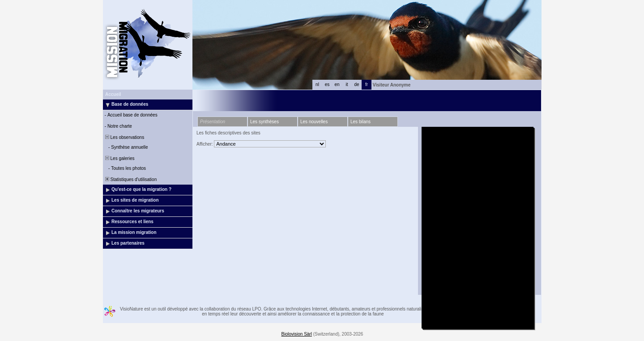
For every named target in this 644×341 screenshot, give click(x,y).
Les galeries (119, 158)
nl (317, 84)
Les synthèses (264, 122)
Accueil (113, 94)
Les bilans (360, 122)
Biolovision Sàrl (297, 334)
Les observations (124, 137)
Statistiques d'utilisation (130, 179)
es (327, 84)
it (347, 84)
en (337, 84)
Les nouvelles (314, 122)
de (356, 84)
